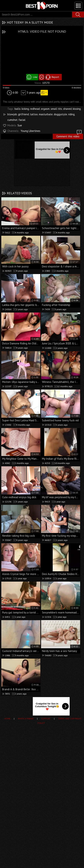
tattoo (34, 114)
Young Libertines (30, 131)
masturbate (46, 114)
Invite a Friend (26, 719)
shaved (67, 109)
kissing (77, 109)
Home (7, 719)
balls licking (22, 109)
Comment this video (69, 136)
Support (46, 719)
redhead (35, 109)
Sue (20, 125)
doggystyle (60, 114)
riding (71, 114)
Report (55, 77)
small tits (56, 109)
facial (22, 120)
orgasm (45, 109)
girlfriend (23, 114)
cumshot (12, 120)
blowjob (12, 114)
